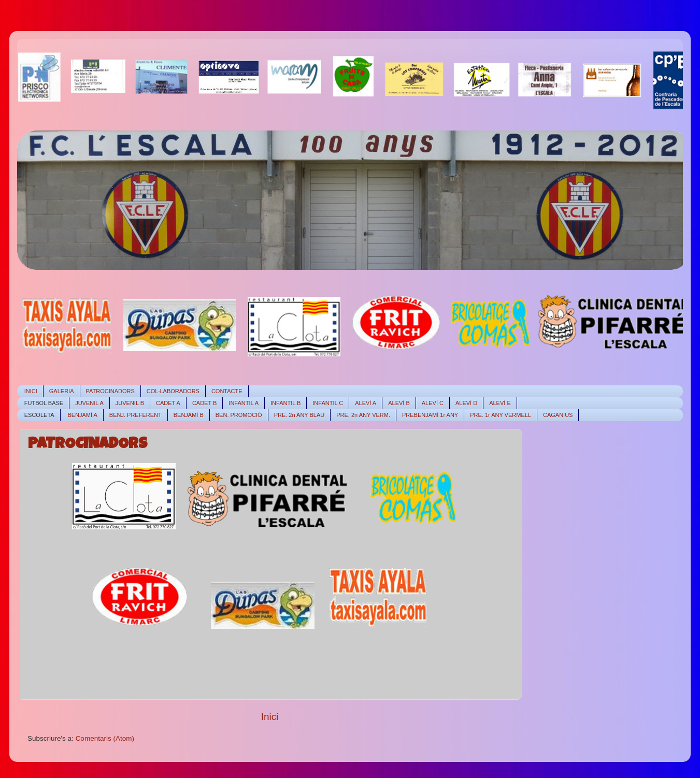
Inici (270, 717)
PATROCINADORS (88, 445)
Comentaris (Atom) (105, 738)
